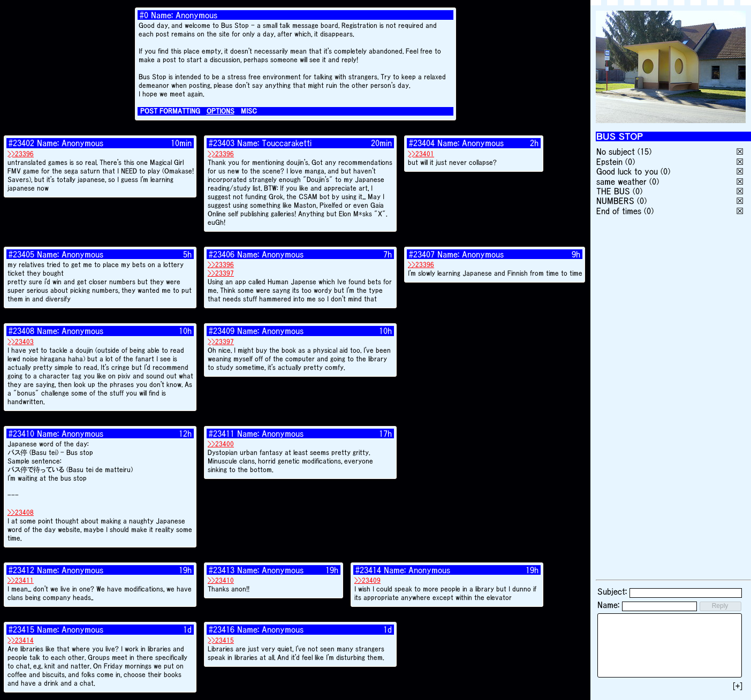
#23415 (21, 629)
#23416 (222, 629)
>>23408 (21, 512)
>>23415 (221, 640)
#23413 (222, 570)
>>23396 (21, 154)
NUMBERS (615, 201)
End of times (619, 211)
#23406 (222, 254)
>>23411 (21, 580)
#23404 (422, 143)
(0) (630, 162)
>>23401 (421, 154)
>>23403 (21, 342)
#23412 (21, 570)
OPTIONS (221, 111)
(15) (644, 151)
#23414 (368, 570)
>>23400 (221, 444)
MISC (249, 111)
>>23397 (221, 273)
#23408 (21, 331)
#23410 (21, 433)
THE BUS (613, 191)
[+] (738, 686)
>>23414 (21, 640)
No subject (617, 151)
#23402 (21, 143)
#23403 (222, 143)
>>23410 (221, 580)
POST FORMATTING (170, 111)
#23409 (222, 331)
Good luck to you (627, 171)
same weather (621, 181)
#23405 (21, 254)
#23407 (422, 254)
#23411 (222, 433)
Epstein (609, 162)
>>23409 (367, 580)
